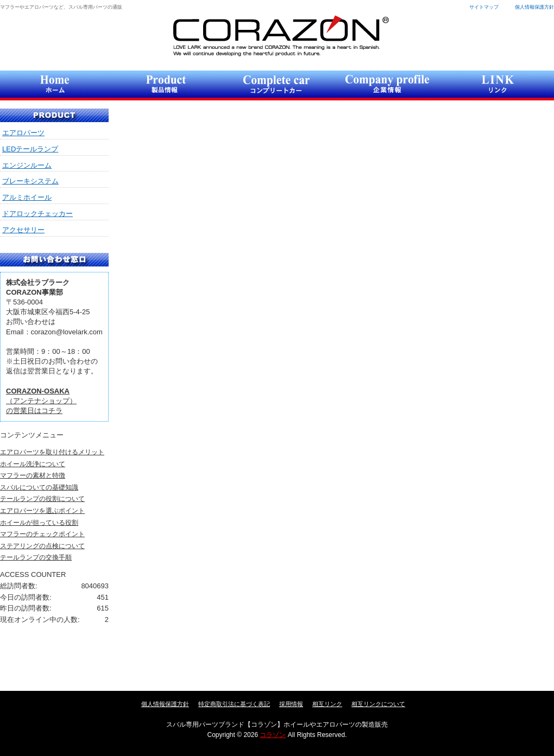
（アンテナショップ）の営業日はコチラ (41, 401)
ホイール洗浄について (33, 464)
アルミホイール (27, 197)
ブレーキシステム (30, 181)
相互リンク (327, 704)
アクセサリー (23, 230)
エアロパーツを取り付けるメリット (52, 452)
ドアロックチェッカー (37, 214)
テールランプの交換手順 (36, 557)
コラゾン (281, 36)
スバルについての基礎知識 (39, 487)
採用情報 (291, 704)
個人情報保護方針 (534, 7)
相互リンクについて (378, 704)
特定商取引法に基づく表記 (234, 704)
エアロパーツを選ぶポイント (42, 511)
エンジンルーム (27, 165)
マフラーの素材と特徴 (33, 475)
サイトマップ (484, 7)
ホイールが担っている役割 (39, 523)
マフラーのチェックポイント (42, 534)
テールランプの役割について (42, 499)
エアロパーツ (23, 133)
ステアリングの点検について (42, 546)
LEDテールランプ (30, 149)
